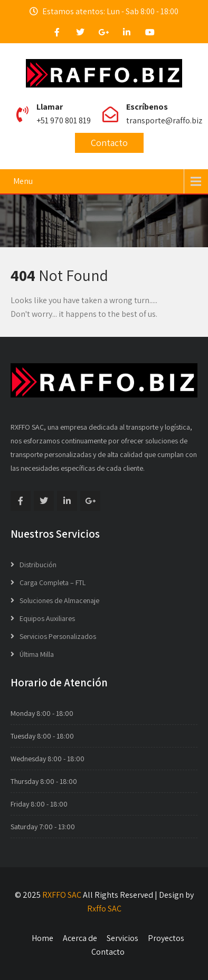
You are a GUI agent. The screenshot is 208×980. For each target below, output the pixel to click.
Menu (23, 181)
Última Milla (37, 654)
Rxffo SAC (104, 909)
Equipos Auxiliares (47, 618)
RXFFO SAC (62, 895)
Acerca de (80, 938)
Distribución (38, 565)
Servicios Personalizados (58, 636)
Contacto (109, 143)
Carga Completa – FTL (53, 583)
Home (42, 938)
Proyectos (166, 938)
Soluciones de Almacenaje (59, 600)
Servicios (122, 938)
